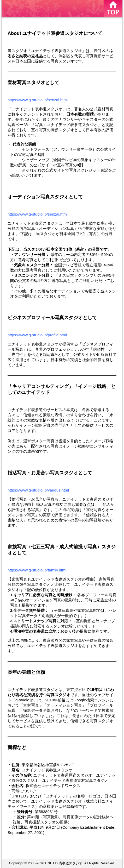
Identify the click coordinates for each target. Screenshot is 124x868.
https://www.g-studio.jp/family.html (37, 570)
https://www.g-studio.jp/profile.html (37, 335)
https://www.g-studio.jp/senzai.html (38, 100)
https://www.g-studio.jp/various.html (38, 490)
